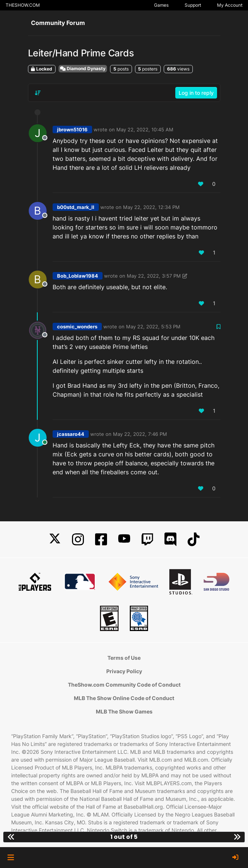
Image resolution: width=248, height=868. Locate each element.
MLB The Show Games (124, 711)
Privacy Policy (124, 671)
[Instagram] (78, 539)
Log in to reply (196, 93)
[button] (11, 858)
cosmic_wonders (77, 327)
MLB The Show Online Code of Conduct (124, 698)
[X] (55, 539)
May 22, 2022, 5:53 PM (153, 327)
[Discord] (170, 539)
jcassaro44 (71, 434)
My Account (230, 5)
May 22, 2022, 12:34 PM (151, 207)
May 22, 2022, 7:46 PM (140, 434)
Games (161, 5)
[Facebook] (101, 539)
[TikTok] (194, 539)
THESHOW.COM (23, 5)
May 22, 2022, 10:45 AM (145, 129)
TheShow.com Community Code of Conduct (124, 685)
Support (193, 5)
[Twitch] (147, 539)
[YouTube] (124, 539)
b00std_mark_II (76, 207)
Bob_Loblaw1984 (78, 276)
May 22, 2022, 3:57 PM (154, 276)
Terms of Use (124, 658)
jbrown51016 (72, 129)
